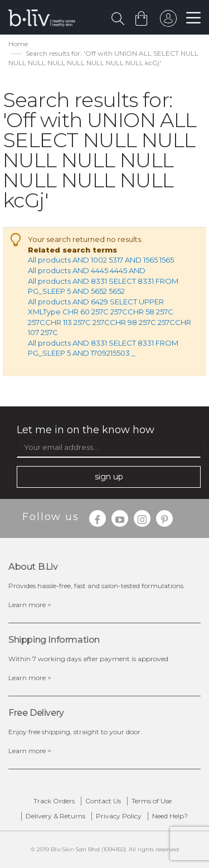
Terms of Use (152, 801)
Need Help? (170, 816)
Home (18, 44)
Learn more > (30, 605)
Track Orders (54, 801)
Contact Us (103, 801)
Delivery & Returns (55, 816)
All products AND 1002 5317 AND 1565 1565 (101, 260)
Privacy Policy (119, 816)
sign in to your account (168, 21)
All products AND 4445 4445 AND (87, 270)
